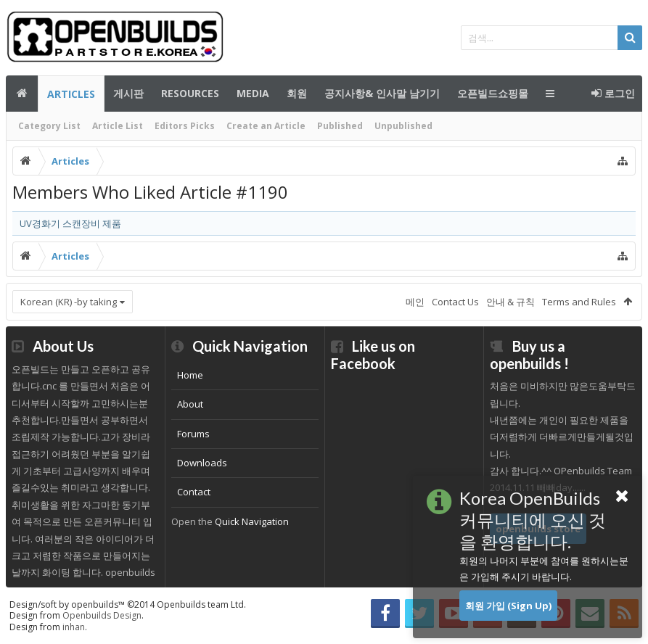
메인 (22, 94)
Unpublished (403, 126)
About (190, 404)
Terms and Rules (579, 302)
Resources (190, 93)
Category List (49, 126)
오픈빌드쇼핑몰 (493, 93)
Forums (193, 434)
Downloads (202, 463)
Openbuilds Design (102, 615)
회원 (297, 93)
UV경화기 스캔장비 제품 (70, 223)
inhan (74, 627)
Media (253, 93)
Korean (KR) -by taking (69, 302)
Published (340, 126)
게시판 (128, 93)
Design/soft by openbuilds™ (128, 604)
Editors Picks (185, 126)
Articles (71, 94)
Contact (194, 492)
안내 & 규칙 (510, 302)
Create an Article (266, 126)
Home (190, 375)
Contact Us (455, 302)
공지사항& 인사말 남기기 (382, 93)
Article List (118, 126)
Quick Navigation (252, 521)
